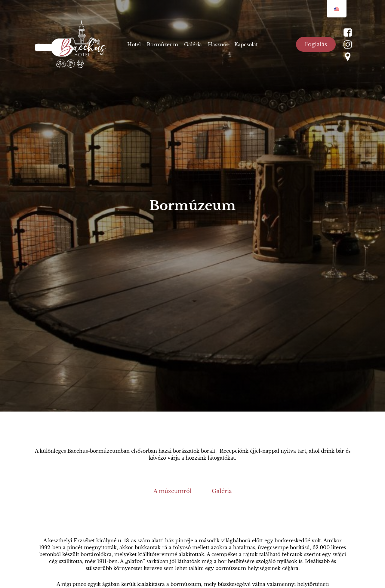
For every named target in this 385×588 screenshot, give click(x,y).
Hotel (134, 44)
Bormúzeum (162, 44)
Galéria (193, 44)
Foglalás (316, 44)
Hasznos (218, 44)
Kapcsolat (246, 44)
